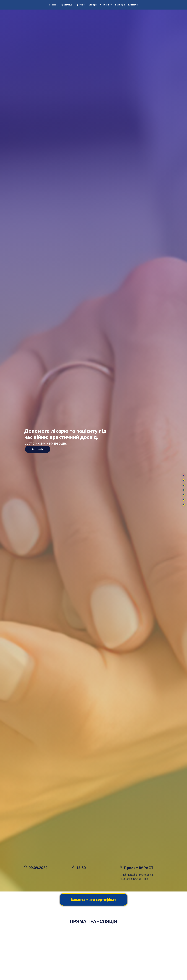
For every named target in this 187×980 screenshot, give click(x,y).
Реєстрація (38, 449)
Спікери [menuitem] (93, 5)
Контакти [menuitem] (133, 5)
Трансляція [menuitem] (67, 5)
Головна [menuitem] (53, 5)
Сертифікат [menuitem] (106, 5)
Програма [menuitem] (81, 5)
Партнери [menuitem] (120, 5)
